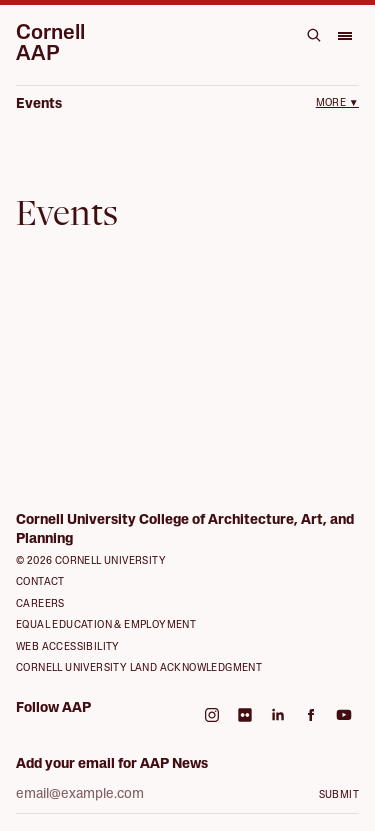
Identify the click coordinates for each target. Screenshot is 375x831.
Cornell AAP (50, 44)
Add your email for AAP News (112, 764)
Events (39, 104)
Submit (339, 795)
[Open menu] (344, 35)
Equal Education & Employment (106, 625)
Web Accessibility (68, 647)
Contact (40, 582)
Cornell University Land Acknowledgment (139, 668)
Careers (40, 604)
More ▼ (337, 103)
